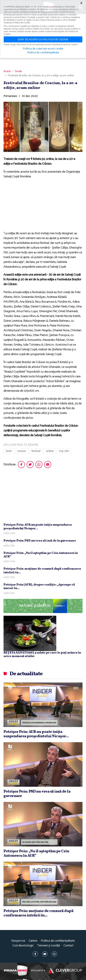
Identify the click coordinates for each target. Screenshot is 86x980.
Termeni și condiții (49, 946)
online (50, 451)
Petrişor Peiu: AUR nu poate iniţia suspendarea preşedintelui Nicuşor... (38, 527)
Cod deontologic (23, 946)
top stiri (64, 451)
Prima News (16, 971)
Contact (69, 946)
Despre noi (18, 941)
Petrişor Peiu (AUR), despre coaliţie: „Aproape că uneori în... (39, 586)
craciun (22, 451)
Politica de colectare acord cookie (43, 49)
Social (18, 71)
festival (36, 451)
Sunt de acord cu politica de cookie (43, 39)
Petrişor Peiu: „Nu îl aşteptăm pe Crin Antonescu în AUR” (41, 555)
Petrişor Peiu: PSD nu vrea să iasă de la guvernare (40, 541)
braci (9, 451)
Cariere (33, 941)
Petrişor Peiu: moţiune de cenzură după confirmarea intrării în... (42, 571)
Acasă (7, 71)
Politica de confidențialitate (58, 941)
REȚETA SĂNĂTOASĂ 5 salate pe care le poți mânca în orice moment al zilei (42, 654)
